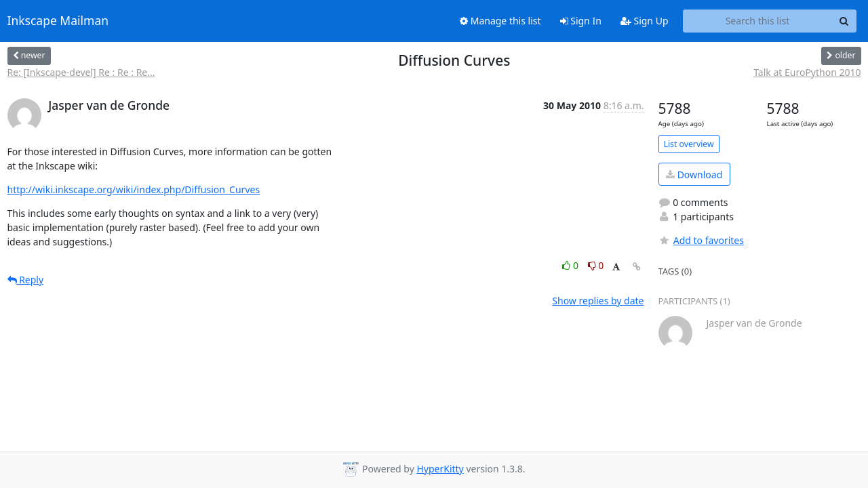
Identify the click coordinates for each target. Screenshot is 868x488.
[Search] (844, 21)
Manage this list (500, 21)
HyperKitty (440, 469)
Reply (26, 280)
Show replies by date (598, 301)
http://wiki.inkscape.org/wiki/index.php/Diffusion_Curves (134, 189)
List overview (689, 144)
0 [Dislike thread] (596, 265)
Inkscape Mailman (58, 21)
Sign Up (645, 21)
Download (694, 175)
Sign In (581, 21)
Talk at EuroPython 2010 (807, 72)
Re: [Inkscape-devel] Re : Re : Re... (81, 72)
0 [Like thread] (571, 265)
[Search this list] (758, 21)
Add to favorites (701, 240)
